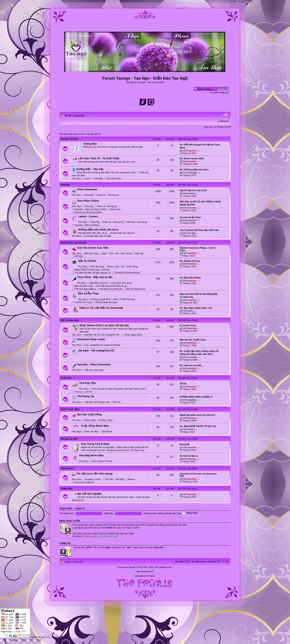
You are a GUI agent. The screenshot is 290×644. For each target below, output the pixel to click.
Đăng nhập (66, 509)
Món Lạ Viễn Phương (124, 299)
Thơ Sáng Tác (86, 396)
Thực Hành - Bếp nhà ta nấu (95, 277)
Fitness (131, 479)
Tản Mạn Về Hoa (69, 439)
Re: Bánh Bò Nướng (190, 278)
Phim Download (87, 189)
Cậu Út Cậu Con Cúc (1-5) (193, 190)
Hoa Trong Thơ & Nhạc (95, 444)
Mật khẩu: (109, 513)
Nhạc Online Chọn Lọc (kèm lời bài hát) (104, 325)
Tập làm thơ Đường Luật (97, 402)
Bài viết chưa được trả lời (72, 134)
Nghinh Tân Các (69, 139)
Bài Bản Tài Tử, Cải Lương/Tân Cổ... (103, 335)
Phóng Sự (114, 195)
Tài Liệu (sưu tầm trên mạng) (94, 474)
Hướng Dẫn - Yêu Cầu (90, 169)
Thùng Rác (66, 489)
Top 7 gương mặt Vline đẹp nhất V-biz (199, 230)
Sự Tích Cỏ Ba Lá (189, 456)
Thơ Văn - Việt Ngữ (114, 479)
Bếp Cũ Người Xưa (136, 289)
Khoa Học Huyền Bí (84, 482)
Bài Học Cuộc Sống (89, 414)
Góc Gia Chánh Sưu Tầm (93, 248)
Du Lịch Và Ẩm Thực (190, 217)
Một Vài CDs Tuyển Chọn (193, 340)
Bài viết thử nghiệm (89, 494)
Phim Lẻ (101, 195)
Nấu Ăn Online (87, 261)
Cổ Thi (89, 392)
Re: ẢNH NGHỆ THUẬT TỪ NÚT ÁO (198, 426)
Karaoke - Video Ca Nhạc (87, 225)
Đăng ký (225, 121)
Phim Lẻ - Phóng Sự (107, 206)
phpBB (132, 567)
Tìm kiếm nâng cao (219, 93)
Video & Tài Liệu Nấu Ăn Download (101, 308)
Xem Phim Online (88, 201)
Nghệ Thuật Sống (70, 410)
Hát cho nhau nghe (94, 370)
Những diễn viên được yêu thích (98, 230)
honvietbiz (192, 173)
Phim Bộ (89, 195)
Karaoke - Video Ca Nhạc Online (91, 209)
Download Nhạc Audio (91, 339)
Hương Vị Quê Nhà (100, 299)
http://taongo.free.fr (145, 572)
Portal (68, 116)
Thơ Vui (117, 402)
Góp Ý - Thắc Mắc (94, 178)
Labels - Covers (88, 216)
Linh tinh (79, 256)
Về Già (183, 383)
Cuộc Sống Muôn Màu (95, 426)
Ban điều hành (182, 562)
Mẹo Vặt (139, 253)
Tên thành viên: (67, 513)
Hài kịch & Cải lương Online (88, 212)
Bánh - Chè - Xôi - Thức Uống (117, 253)
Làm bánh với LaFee (122, 283)
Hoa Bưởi (185, 444)
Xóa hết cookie (199, 562)
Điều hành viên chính (107, 536)
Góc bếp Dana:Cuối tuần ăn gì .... (113, 286)
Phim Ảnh (65, 185)
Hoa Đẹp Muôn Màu (91, 455)
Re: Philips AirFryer (190, 261)
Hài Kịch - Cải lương (137, 222)
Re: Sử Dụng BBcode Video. (194, 170)
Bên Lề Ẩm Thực (89, 293)
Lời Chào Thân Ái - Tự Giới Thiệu (99, 158)
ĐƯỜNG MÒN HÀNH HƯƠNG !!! (196, 397)
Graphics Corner (93, 479)
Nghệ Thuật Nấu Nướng (73, 243)
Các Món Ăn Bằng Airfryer (127, 273)
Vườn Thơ (66, 378)
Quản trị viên (90, 536)
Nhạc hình (115, 209)
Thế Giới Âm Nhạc (70, 320)
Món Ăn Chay (92, 253)
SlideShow (107, 431)
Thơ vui (78, 392)
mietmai (191, 193)
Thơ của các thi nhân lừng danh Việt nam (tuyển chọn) (119, 389)
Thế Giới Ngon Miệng (85, 289)
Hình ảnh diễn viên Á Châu (98, 236)
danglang (192, 400)
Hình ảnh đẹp (91, 431)
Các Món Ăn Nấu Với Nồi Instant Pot (93, 273)
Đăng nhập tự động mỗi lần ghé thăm (165, 513)
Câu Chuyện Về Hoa (102, 461)
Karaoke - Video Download (94, 364)
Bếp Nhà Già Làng (84, 286)
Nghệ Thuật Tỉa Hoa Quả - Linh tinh (92, 270)
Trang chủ (79, 116)
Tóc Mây (191, 233)
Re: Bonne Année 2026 (192, 158)
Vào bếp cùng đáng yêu (111, 289)
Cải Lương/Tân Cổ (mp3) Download (103, 345)
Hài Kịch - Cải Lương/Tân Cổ (96, 351)
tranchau (192, 151)
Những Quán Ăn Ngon (107, 302)
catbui (190, 311)
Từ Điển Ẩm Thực (83, 302)
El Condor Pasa (188, 325)
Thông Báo (90, 144)
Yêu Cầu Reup (114, 178)
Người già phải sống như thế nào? (198, 415)
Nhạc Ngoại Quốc (134, 335)
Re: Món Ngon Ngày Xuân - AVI (196, 308)
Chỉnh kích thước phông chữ (226, 115)
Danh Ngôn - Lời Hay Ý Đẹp (99, 420)
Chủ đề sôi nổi (93, 134)
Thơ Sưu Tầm (88, 383)
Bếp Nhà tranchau (99, 283)
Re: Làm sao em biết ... (192, 365)
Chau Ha (159, 547)
